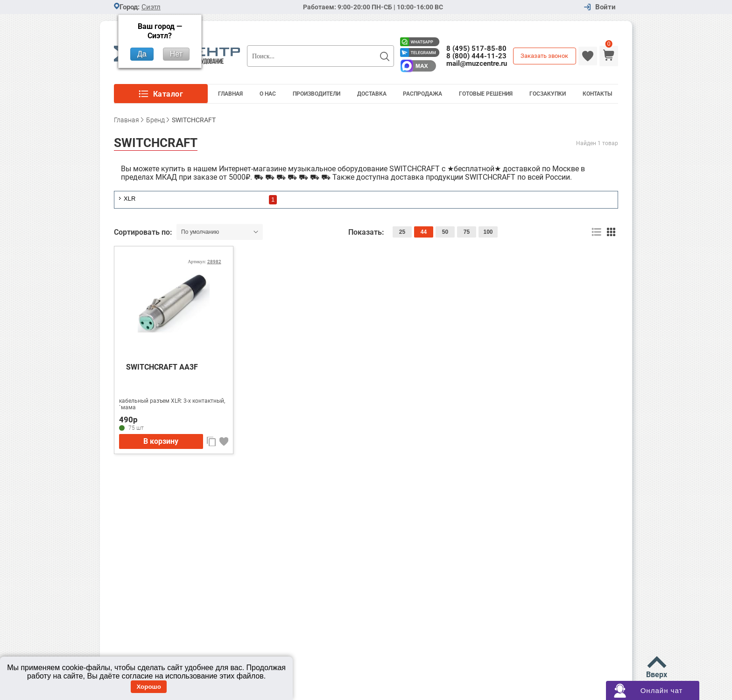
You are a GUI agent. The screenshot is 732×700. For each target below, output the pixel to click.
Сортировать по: (144, 232)
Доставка (372, 94)
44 (424, 232)
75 (467, 232)
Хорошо (148, 687)
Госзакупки (548, 94)
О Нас (268, 94)
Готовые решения (486, 94)
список (596, 232)
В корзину (161, 441)
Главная (230, 94)
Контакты (597, 94)
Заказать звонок (544, 56)
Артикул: (204, 262)
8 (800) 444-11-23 (476, 56)
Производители (317, 94)
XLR (130, 199)
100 (488, 232)
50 (445, 232)
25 (402, 232)
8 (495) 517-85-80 (476, 49)
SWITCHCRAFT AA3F (162, 367)
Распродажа (422, 94)
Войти (605, 7)
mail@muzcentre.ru (477, 63)
